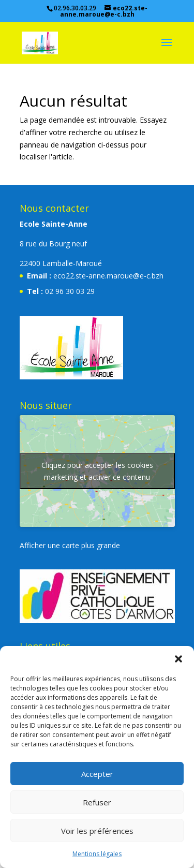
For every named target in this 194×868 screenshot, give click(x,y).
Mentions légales (97, 854)
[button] (178, 659)
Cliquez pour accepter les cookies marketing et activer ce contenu (97, 471)
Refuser (97, 802)
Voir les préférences (97, 831)
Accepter (97, 774)
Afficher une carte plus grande (70, 545)
